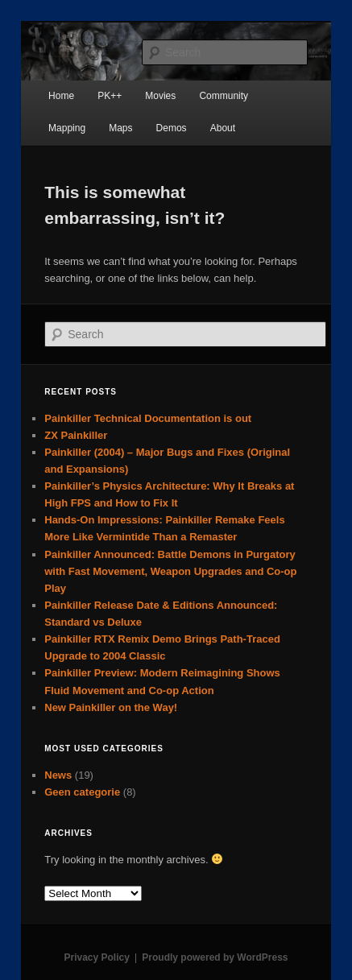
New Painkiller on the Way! (111, 707)
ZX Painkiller (76, 435)
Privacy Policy (96, 957)
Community (224, 96)
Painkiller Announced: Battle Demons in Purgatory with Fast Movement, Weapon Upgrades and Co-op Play (170, 571)
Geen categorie (82, 792)
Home (61, 96)
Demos (172, 128)
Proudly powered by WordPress (215, 957)
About (223, 128)
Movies (160, 96)
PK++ (110, 96)
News (58, 775)
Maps (120, 128)
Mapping (67, 128)
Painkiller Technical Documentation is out (148, 418)
